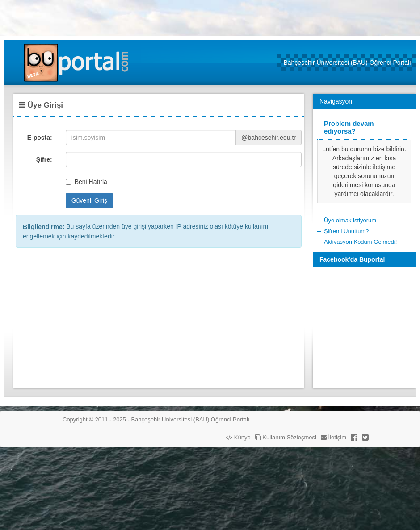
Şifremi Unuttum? (346, 231)
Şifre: (44, 159)
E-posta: (40, 138)
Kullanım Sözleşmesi (286, 437)
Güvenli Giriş (89, 200)
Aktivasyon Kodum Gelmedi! (360, 242)
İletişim (334, 437)
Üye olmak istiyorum (350, 220)
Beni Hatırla (86, 182)
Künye (238, 437)
